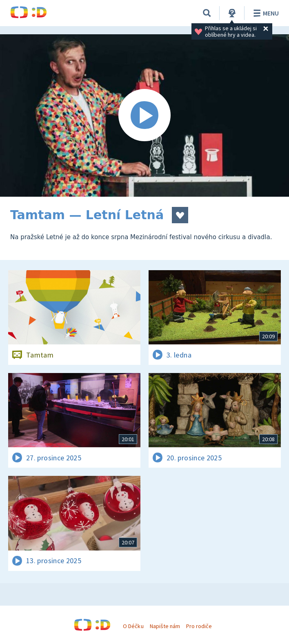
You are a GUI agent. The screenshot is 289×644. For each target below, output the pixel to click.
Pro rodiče (199, 626)
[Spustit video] (144, 115)
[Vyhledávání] (207, 13)
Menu (265, 13)
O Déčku (133, 626)
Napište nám (165, 626)
